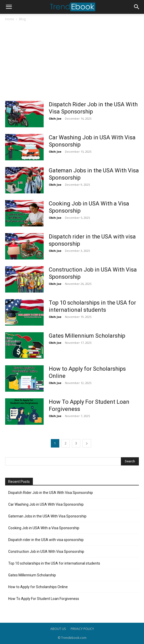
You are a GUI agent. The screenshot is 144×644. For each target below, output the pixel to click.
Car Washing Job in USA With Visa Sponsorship (46, 504)
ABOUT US (58, 629)
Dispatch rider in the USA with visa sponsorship (46, 540)
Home (10, 19)
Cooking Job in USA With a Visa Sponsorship (44, 528)
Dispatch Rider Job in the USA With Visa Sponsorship (51, 493)
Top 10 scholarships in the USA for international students (54, 563)
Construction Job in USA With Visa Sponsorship (46, 552)
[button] (9, 7)
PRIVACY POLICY (82, 629)
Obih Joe (55, 118)
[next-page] (87, 443)
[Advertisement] (72, 63)
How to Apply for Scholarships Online (38, 587)
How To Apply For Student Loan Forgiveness (44, 599)
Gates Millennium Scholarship (87, 336)
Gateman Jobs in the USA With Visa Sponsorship (47, 516)
